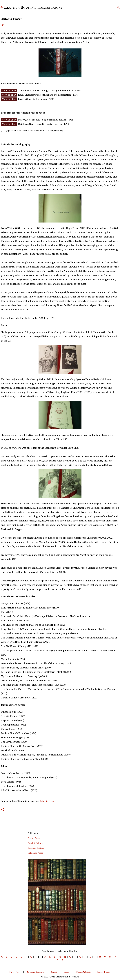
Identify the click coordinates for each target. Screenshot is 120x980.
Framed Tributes (104, 972)
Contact (54, 972)
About (66, 972)
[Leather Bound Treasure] (2, 8)
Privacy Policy (15, 972)
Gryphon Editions (36, 848)
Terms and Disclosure (35, 972)
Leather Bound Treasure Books (33, 8)
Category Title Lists (83, 972)
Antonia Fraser (48, 801)
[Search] (118, 8)
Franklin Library (36, 843)
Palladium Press (35, 853)
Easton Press (34, 838)
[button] (3, 25)
